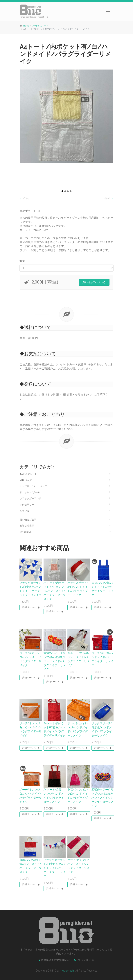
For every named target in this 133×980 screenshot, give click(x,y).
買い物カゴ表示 (28, 520)
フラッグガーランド (30, 498)
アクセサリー (27, 505)
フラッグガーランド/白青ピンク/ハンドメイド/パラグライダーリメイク (55, 868)
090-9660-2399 (83, 960)
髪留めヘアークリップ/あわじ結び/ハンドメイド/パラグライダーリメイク (55, 661)
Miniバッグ (26, 480)
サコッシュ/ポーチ (30, 492)
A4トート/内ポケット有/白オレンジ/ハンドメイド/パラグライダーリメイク (55, 591)
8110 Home (26, 532)
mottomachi (67, 971)
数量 (22, 261)
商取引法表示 (27, 526)
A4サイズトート (41, 26)
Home (26, 26)
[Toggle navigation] (108, 12)
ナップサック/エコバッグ (33, 486)
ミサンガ (24, 511)
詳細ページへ (31, 607)
